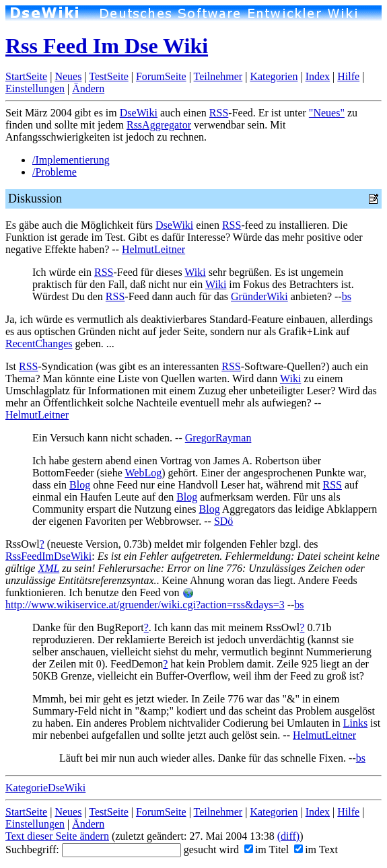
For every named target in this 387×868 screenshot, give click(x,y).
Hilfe (348, 76)
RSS (219, 113)
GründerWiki (259, 296)
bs (347, 296)
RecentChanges (39, 343)
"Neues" (327, 113)
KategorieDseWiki (45, 788)
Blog (80, 485)
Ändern (88, 88)
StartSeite (26, 76)
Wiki (195, 272)
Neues (68, 76)
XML (48, 568)
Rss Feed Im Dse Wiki (107, 46)
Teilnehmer (218, 76)
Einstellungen (35, 88)
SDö (223, 521)
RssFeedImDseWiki (48, 556)
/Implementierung (71, 160)
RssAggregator (159, 125)
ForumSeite (161, 76)
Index (318, 76)
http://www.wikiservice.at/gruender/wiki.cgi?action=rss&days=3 (145, 599)
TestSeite (108, 76)
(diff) (288, 836)
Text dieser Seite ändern (57, 836)
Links (355, 723)
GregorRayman (218, 438)
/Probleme (55, 172)
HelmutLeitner (153, 249)
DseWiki (139, 113)
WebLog (143, 473)
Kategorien (274, 76)
